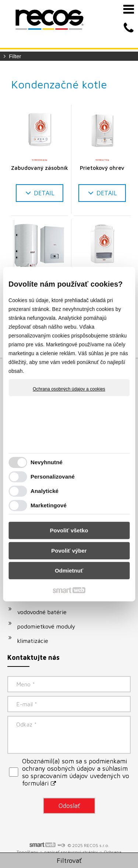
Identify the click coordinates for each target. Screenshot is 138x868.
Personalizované (53, 477)
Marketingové (49, 505)
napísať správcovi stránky (71, 852)
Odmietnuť (69, 570)
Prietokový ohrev (102, 168)
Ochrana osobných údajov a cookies (69, 389)
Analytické (45, 491)
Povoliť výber (69, 551)
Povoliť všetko (69, 530)
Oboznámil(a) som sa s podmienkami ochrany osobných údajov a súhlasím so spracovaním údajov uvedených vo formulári (76, 772)
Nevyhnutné (47, 462)
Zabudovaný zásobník (40, 168)
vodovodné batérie (42, 612)
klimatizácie (33, 641)
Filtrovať (69, 860)
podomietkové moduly (46, 626)
